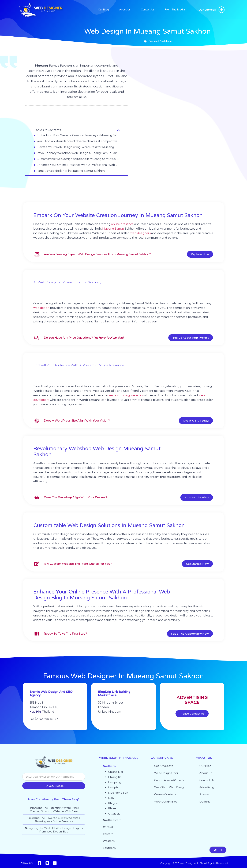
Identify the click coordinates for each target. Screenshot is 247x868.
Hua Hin (35, 718)
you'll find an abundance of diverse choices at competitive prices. (78, 141)
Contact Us (148, 10)
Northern (109, 766)
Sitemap (205, 794)
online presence (122, 224)
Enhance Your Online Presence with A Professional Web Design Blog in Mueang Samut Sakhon (78, 165)
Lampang (115, 782)
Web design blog (166, 802)
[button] (222, 10)
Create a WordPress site (170, 780)
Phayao (113, 803)
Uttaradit (114, 814)
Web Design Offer (166, 773)
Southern (109, 848)
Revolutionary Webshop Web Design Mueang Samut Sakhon (78, 153)
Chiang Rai (115, 777)
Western (109, 841)
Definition (206, 802)
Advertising (207, 787)
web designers (140, 233)
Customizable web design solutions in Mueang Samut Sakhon (78, 159)
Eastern (108, 834)
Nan (111, 798)
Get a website (164, 766)
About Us (125, 10)
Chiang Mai (115, 772)
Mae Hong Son (118, 793)
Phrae (112, 808)
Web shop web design (170, 787)
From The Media (175, 10)
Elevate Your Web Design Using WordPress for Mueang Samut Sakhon (78, 147)
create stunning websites (125, 395)
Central (108, 827)
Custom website (165, 794)
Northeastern (112, 820)
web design (41, 308)
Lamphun (115, 787)
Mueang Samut (113, 229)
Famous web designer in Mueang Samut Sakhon (71, 171)
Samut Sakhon (77, 115)
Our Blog (103, 10)
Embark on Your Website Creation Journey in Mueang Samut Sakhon (78, 135)
